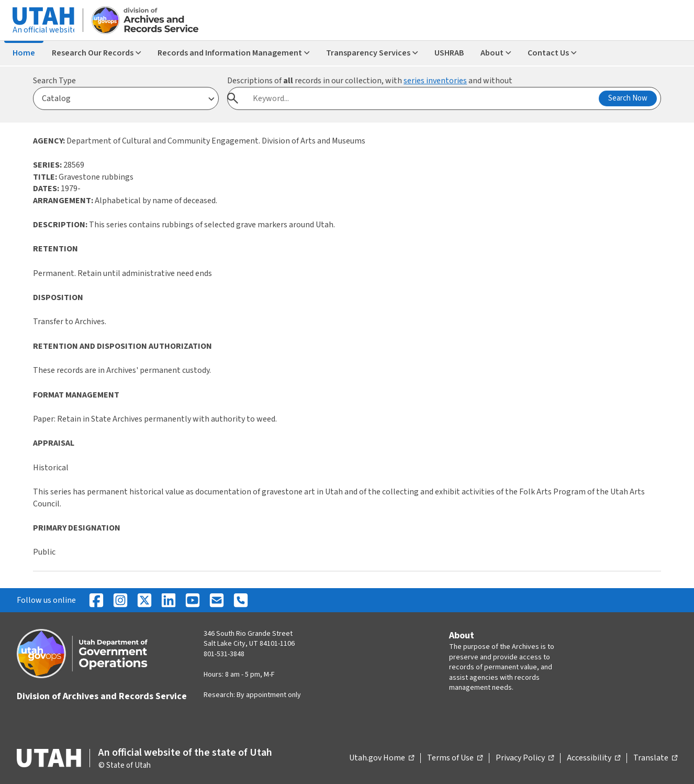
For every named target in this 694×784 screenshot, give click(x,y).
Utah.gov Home (382, 758)
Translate (655, 758)
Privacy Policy (525, 758)
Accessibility (594, 758)
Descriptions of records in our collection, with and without (370, 81)
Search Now (628, 98)
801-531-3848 (224, 654)
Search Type (54, 81)
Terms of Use (455, 758)
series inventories (435, 81)
